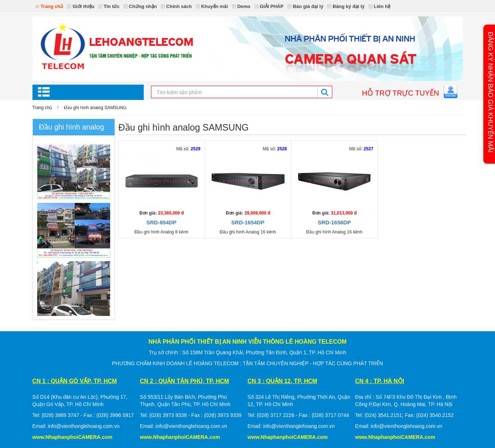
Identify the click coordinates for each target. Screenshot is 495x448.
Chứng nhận (140, 6)
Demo (241, 6)
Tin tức (109, 6)
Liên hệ (379, 6)
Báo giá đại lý (305, 6)
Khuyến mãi (212, 6)
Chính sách (176, 6)
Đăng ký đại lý (346, 6)
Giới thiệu (81, 6)
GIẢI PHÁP (269, 6)
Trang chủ (49, 6)
